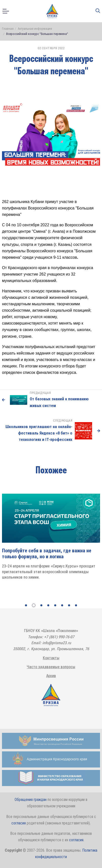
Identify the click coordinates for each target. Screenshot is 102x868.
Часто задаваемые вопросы (51, 667)
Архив (51, 676)
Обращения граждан (31, 800)
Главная (8, 29)
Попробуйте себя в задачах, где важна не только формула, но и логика (47, 554)
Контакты (51, 658)
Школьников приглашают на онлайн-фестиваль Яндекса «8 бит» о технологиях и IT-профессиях (39, 433)
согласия (19, 823)
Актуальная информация (35, 29)
